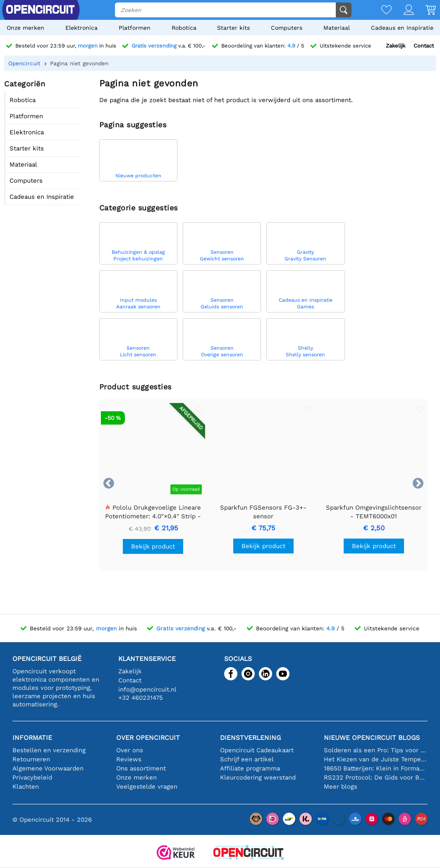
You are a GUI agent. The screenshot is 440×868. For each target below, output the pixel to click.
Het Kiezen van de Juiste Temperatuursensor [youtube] (376, 759)
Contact (424, 46)
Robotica (184, 28)
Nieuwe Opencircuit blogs (372, 738)
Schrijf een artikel (247, 759)
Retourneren (31, 759)
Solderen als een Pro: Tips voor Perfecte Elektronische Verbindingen (376, 750)
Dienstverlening (250, 738)
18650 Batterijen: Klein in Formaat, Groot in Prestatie (376, 768)
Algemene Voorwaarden (48, 768)
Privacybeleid (32, 777)
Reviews (129, 759)
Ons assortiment (141, 768)
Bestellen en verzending (49, 750)
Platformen (135, 28)
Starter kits (233, 28)
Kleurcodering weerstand (258, 777)
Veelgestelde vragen (147, 787)
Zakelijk (396, 46)
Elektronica (81, 28)
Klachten (26, 787)
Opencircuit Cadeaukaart (257, 750)
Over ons (130, 750)
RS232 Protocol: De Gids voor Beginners (376, 777)
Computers (287, 28)
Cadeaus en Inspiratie (402, 28)
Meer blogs (341, 787)
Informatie (32, 738)
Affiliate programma (250, 768)
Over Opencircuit (148, 738)
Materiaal (337, 28)
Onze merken (25, 28)
